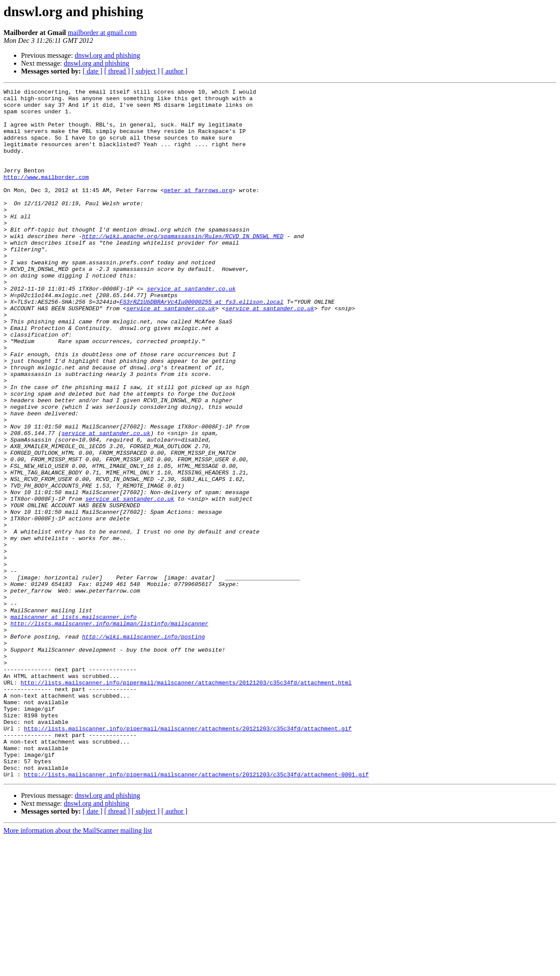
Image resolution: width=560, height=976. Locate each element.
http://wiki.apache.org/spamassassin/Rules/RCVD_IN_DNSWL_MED (182, 266)
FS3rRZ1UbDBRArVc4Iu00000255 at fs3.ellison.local (201, 345)
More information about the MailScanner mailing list (78, 968)
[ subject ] (146, 71)
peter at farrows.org (198, 211)
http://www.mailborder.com (46, 195)
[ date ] (93, 71)
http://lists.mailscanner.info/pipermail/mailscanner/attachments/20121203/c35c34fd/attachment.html (186, 802)
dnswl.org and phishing (107, 55)
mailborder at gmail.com (102, 33)
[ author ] (175, 71)
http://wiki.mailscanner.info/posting (143, 747)
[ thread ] (117, 71)
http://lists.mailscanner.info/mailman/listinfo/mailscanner (109, 731)
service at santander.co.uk (191, 329)
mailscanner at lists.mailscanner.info (74, 723)
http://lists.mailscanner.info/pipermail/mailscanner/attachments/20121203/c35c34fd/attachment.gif (188, 857)
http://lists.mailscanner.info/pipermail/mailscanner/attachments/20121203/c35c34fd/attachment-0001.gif (196, 912)
